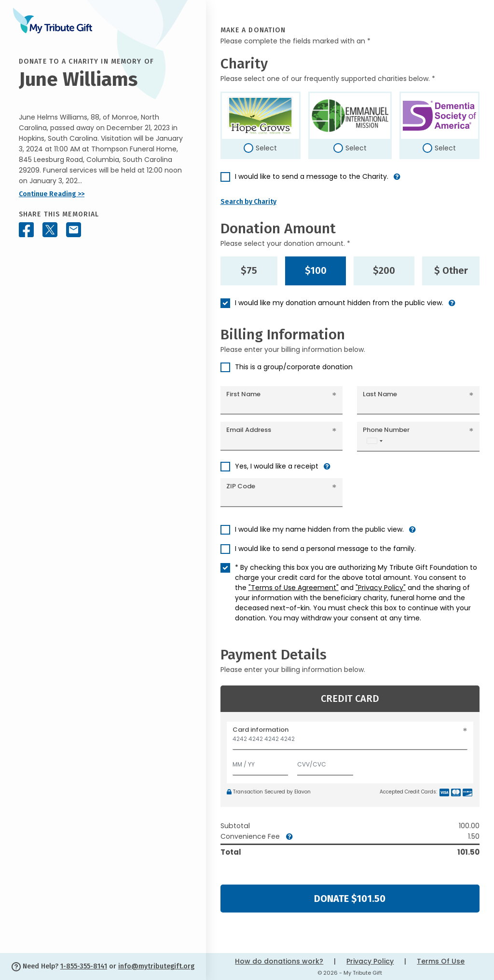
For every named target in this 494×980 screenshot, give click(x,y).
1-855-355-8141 (84, 966)
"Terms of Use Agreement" (294, 588)
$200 (384, 270)
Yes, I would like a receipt (277, 466)
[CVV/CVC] (325, 762)
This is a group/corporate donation (294, 367)
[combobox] (374, 441)
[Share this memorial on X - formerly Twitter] (50, 230)
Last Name (380, 394)
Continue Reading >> (52, 194)
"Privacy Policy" (381, 588)
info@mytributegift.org (156, 966)
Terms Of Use (441, 961)
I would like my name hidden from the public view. (319, 529)
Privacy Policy (370, 961)
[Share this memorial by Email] (74, 230)
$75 (249, 270)
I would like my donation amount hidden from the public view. (339, 303)
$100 (316, 270)
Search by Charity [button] (248, 202)
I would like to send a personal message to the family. (325, 549)
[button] (397, 181)
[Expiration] (261, 762)
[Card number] (350, 742)
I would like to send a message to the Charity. (312, 176)
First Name (243, 394)
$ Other (451, 270)
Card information (261, 730)
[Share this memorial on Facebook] (26, 230)
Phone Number (386, 430)
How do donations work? (279, 961)
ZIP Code (241, 486)
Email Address (249, 430)
